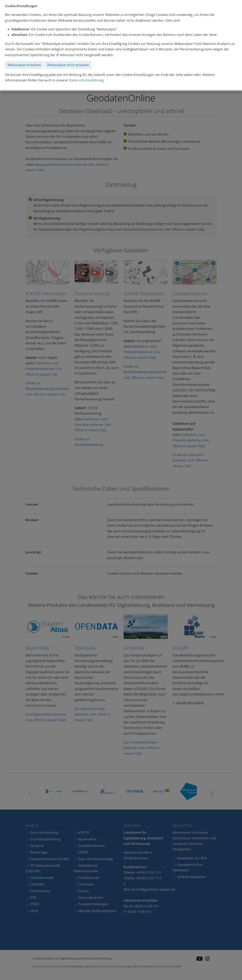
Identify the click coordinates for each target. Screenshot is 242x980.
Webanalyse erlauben (24, 65)
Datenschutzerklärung (86, 80)
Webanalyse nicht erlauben (68, 65)
